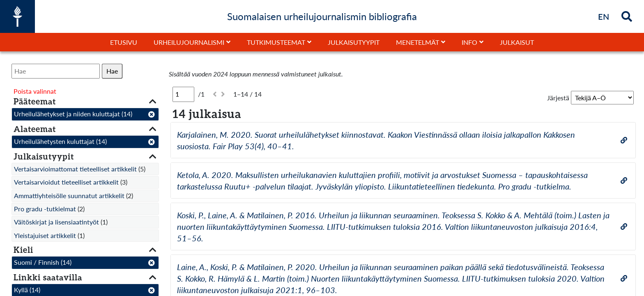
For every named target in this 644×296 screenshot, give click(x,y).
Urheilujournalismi (189, 42)
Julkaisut (517, 42)
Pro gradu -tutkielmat (45, 209)
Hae (112, 71)
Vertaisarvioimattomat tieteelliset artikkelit (75, 169)
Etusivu (124, 42)
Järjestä (558, 98)
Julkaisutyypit (354, 42)
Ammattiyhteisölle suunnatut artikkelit (69, 195)
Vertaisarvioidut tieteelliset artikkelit (66, 182)
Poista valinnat (35, 91)
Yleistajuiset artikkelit (45, 235)
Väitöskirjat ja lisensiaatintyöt (56, 222)
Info (469, 42)
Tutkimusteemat (276, 42)
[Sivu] (183, 94)
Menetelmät (417, 42)
